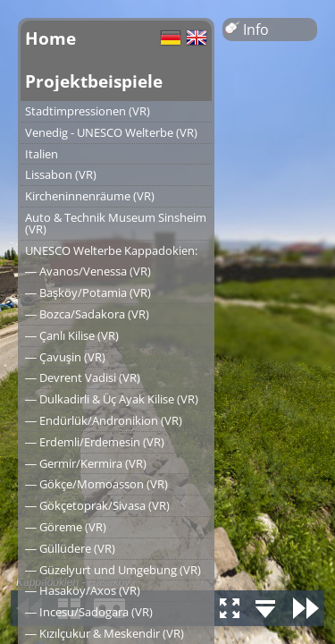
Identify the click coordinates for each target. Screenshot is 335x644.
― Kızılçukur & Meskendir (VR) (105, 633)
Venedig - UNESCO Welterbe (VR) (111, 132)
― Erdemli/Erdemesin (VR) (95, 442)
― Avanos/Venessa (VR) (88, 271)
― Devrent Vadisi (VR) (83, 377)
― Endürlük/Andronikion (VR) (104, 420)
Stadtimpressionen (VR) (88, 111)
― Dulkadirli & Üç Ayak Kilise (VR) (112, 399)
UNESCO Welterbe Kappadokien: (111, 250)
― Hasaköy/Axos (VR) (83, 590)
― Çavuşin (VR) (65, 357)
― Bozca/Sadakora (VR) (87, 314)
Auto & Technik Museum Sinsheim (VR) (116, 223)
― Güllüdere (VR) (70, 548)
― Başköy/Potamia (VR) (88, 292)
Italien (42, 154)
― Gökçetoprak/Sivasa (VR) (97, 505)
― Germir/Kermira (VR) (86, 463)
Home (50, 38)
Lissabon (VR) (61, 174)
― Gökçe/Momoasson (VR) (96, 484)
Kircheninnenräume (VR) (90, 196)
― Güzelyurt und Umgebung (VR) (113, 570)
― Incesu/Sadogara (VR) (89, 612)
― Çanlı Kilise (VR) (72, 335)
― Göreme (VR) (66, 527)
